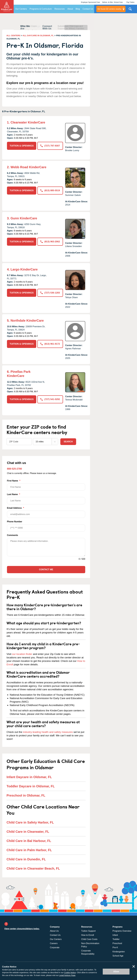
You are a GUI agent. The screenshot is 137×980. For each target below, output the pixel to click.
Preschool (117, 943)
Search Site (130, 10)
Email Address (46, 512)
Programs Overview (122, 931)
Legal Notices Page (67, 975)
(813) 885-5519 (50, 190)
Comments (13, 535)
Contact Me (46, 570)
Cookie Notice (70, 973)
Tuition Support (88, 931)
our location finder (22, 654)
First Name (46, 485)
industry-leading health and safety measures (48, 732)
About (70, 9)
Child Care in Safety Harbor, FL (30, 822)
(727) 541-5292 (50, 399)
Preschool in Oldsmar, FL (26, 795)
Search (68, 442)
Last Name (46, 499)
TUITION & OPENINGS (22, 146)
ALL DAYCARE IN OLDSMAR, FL (38, 35)
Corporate (55, 947)
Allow (116, 972)
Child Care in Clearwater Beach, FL (33, 868)
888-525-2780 (14, 469)
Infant (115, 935)
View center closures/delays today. (22, 929)
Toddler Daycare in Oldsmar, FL (31, 786)
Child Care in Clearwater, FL (28, 832)
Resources (60, 9)
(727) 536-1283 (50, 293)
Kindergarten (119, 952)
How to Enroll (88, 935)
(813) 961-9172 (50, 344)
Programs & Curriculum (41, 9)
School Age (118, 956)
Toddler (116, 939)
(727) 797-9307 (50, 146)
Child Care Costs (89, 939)
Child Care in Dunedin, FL (26, 859)
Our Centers (21, 9)
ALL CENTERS (13, 35)
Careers (54, 943)
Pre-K (115, 947)
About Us (54, 931)
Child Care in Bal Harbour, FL (29, 841)
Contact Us (88, 9)
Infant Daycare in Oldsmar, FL (29, 777)
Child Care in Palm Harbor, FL (29, 850)
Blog (78, 9)
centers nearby (109, 9)
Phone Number (46, 526)
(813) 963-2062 (50, 242)
